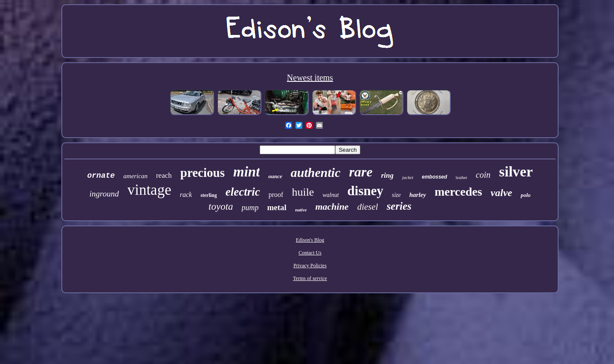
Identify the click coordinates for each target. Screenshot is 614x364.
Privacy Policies (310, 266)
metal (277, 207)
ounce (275, 176)
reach (164, 175)
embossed (434, 177)
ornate (101, 176)
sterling (209, 195)
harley (418, 195)
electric (243, 192)
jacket (408, 177)
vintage (149, 190)
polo (526, 195)
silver (516, 172)
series (399, 206)
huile (303, 192)
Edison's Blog (310, 240)
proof (276, 195)
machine (332, 207)
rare (361, 172)
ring (387, 175)
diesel (368, 207)
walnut (330, 195)
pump (250, 208)
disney (365, 191)
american (135, 176)
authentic (316, 172)
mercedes (458, 192)
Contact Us (310, 253)
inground (104, 194)
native (301, 210)
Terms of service (310, 278)
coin (483, 175)
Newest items (310, 78)
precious (203, 173)
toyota (221, 207)
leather (462, 178)
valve (502, 193)
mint (246, 172)
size (396, 195)
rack (186, 195)
